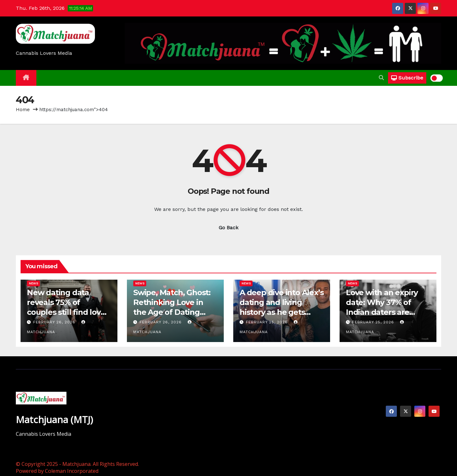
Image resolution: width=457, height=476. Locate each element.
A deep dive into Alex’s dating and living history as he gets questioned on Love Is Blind (282, 312)
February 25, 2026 (268, 322)
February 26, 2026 (55, 322)
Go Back (228, 228)
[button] (381, 78)
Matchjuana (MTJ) (54, 419)
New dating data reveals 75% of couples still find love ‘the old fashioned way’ (66, 312)
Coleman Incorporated (72, 471)
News (33, 283)
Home (23, 110)
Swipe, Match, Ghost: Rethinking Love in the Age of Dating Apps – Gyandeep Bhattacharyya (172, 312)
